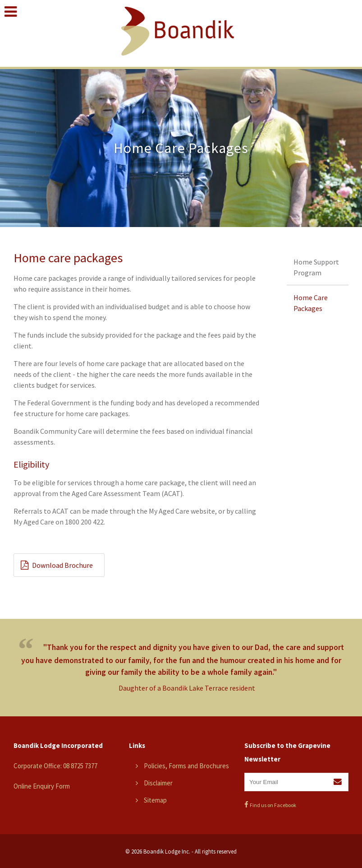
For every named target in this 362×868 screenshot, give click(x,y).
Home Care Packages (311, 303)
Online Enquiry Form (42, 786)
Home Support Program (316, 267)
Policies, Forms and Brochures (186, 766)
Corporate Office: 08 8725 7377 (55, 766)
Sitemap (155, 800)
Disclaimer (158, 783)
